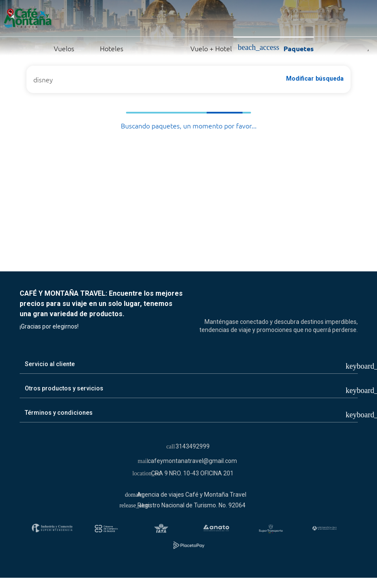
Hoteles (102, 48)
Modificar (315, 79)
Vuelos (44, 48)
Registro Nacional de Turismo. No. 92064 (191, 505)
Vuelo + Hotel (181, 48)
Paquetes (276, 48)
